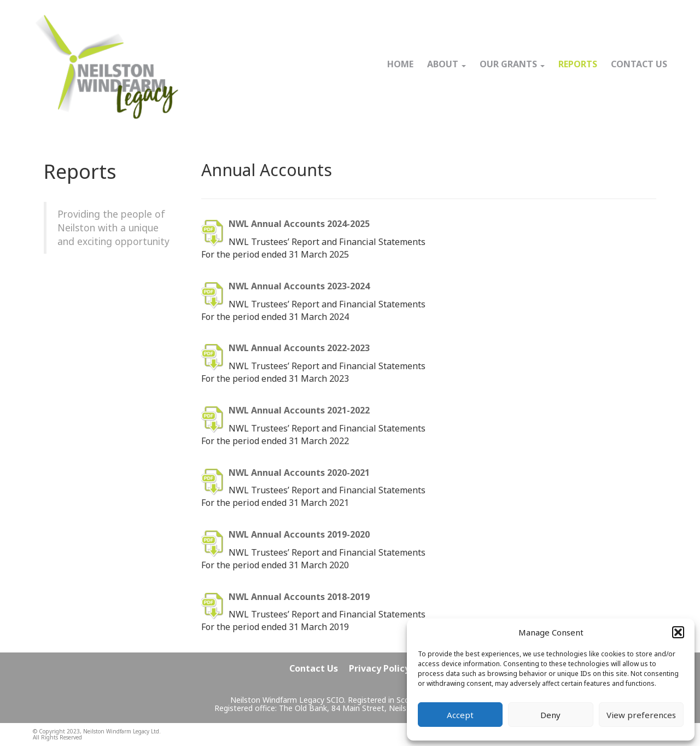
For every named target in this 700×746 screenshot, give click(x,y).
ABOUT (447, 64)
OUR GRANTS (512, 64)
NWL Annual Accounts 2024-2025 (299, 224)
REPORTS (578, 64)
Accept (460, 715)
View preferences (641, 715)
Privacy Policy (379, 668)
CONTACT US (639, 64)
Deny (550, 715)
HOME (400, 64)
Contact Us (314, 668)
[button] (678, 632)
